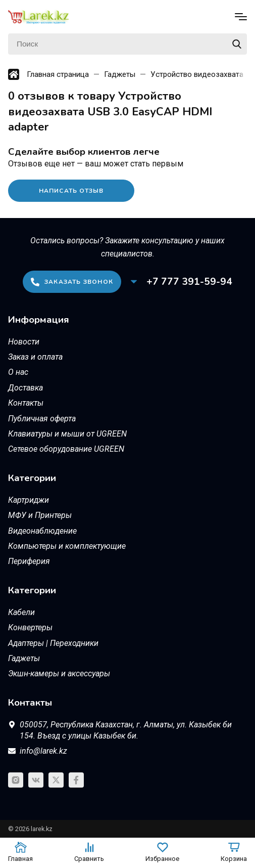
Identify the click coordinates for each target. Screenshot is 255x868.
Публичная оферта (42, 419)
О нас (18, 372)
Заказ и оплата (35, 357)
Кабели (21, 612)
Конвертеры (30, 627)
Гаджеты (24, 658)
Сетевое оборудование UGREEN (66, 449)
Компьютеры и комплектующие (67, 546)
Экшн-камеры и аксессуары (59, 674)
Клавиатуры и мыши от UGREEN (67, 434)
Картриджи (29, 500)
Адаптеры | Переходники (53, 643)
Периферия (29, 561)
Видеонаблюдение (42, 531)
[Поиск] (127, 44)
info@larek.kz (43, 751)
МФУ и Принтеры (40, 515)
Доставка (25, 388)
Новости (24, 342)
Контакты (26, 403)
